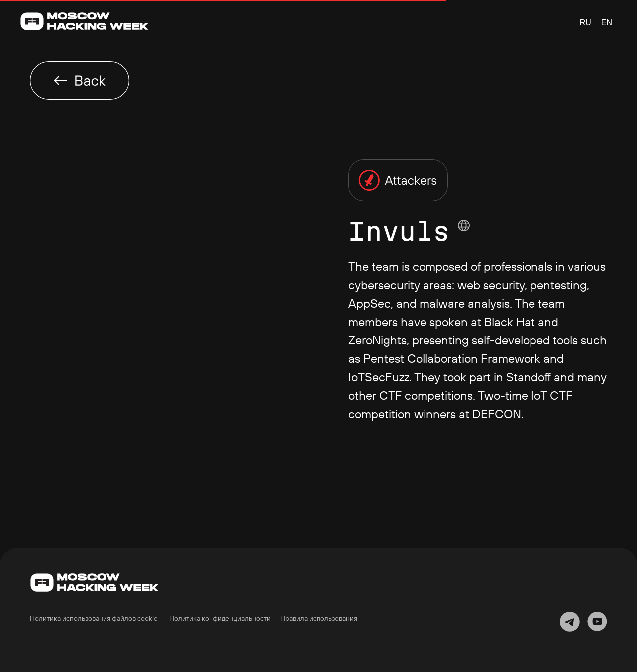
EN (607, 23)
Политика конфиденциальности (220, 618)
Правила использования (319, 618)
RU (585, 23)
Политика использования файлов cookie (94, 618)
